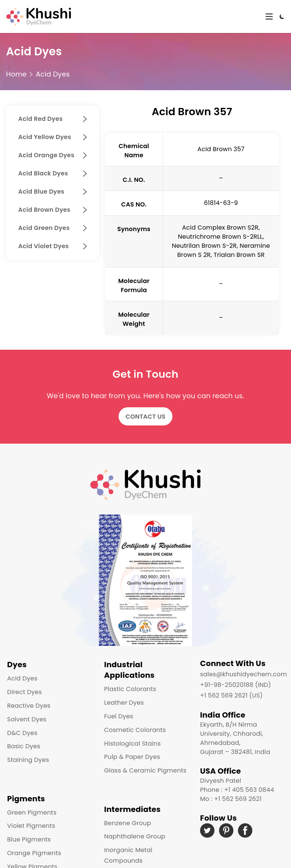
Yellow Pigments (31, 862)
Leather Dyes (123, 701)
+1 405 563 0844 (249, 790)
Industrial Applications (128, 669)
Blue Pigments (28, 834)
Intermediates (131, 804)
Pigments (25, 793)
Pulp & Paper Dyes (131, 756)
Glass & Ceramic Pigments (144, 769)
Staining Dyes (27, 759)
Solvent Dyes (26, 718)
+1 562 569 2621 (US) (231, 695)
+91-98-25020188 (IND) (235, 685)
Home (16, 74)
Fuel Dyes (118, 715)
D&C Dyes (21, 732)
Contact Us (145, 417)
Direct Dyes (23, 691)
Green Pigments (31, 807)
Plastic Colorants (129, 688)
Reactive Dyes (28, 705)
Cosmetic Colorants (134, 729)
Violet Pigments (30, 821)
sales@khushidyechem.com (243, 674)
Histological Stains (131, 742)
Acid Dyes (53, 74)
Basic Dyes (23, 745)
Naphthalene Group (134, 831)
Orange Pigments (33, 848)
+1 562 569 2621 (238, 799)
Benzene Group (127, 818)
